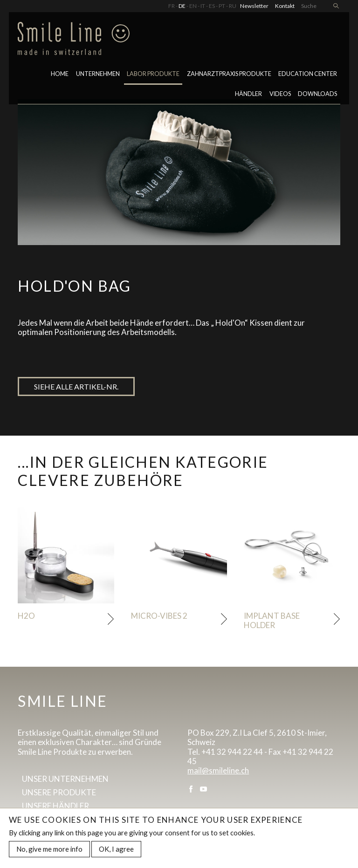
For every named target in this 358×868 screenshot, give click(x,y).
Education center (308, 74)
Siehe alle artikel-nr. (76, 386)
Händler (248, 94)
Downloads (317, 94)
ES (212, 6)
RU (233, 6)
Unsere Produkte (59, 792)
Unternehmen (98, 74)
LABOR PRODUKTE (153, 74)
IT (203, 6)
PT (222, 6)
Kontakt (285, 6)
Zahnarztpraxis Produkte (229, 74)
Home (60, 74)
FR (172, 6)
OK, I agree (116, 851)
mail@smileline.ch (218, 770)
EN (193, 6)
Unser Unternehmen (65, 779)
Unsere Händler (55, 806)
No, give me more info (49, 851)
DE (182, 6)
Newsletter (254, 6)
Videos (280, 94)
